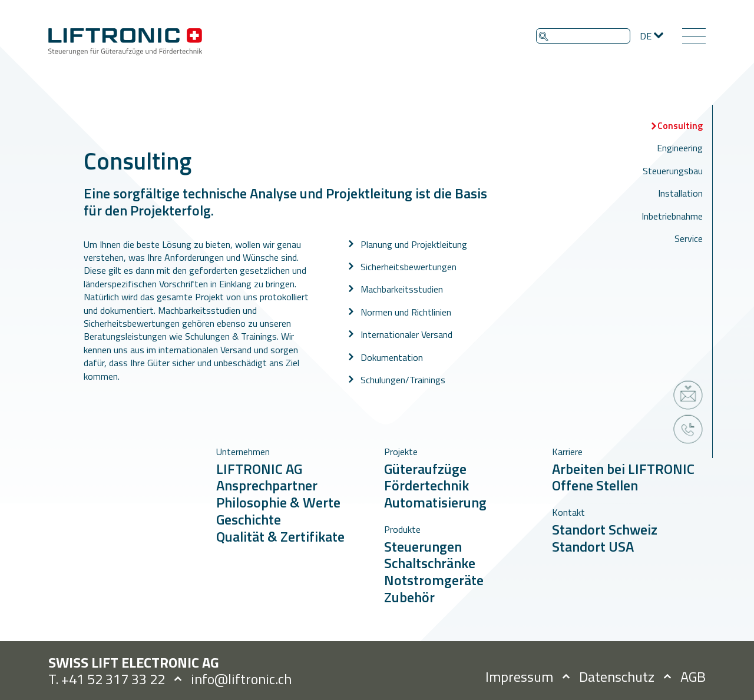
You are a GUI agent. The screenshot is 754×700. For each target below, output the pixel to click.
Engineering (680, 148)
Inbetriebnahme (672, 216)
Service (689, 238)
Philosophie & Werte (278, 502)
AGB (693, 676)
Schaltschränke (430, 563)
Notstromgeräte (434, 580)
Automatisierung (435, 502)
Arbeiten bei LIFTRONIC (623, 469)
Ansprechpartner (267, 485)
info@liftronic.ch (241, 679)
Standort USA (593, 546)
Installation (680, 193)
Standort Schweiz (605, 529)
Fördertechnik (426, 485)
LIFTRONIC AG (259, 469)
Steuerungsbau (673, 171)
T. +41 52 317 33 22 (107, 679)
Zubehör (409, 597)
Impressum (519, 676)
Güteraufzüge (425, 469)
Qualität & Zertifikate (280, 536)
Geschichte (249, 519)
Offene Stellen (595, 485)
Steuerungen (423, 546)
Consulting (680, 125)
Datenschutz (617, 676)
